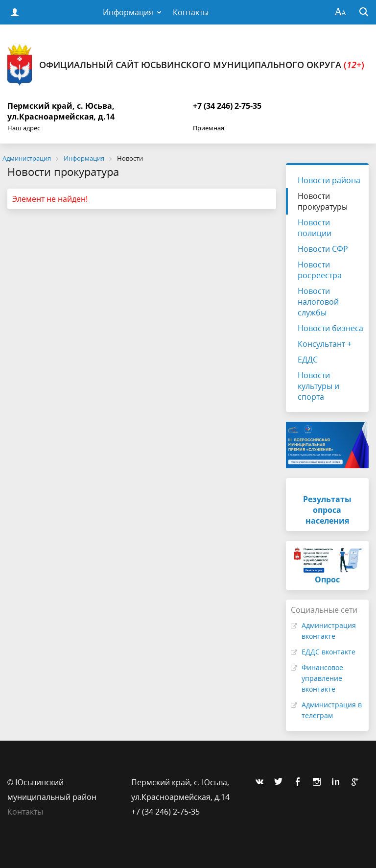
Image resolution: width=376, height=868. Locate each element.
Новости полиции (315, 228)
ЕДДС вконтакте (329, 652)
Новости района (329, 180)
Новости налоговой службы (318, 302)
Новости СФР (323, 249)
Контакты (191, 12)
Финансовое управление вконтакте (322, 678)
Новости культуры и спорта (318, 386)
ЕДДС (308, 360)
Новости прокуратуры (323, 201)
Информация (128, 12)
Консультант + (325, 344)
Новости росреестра (320, 270)
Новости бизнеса (330, 328)
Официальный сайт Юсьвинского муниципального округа (186, 65)
